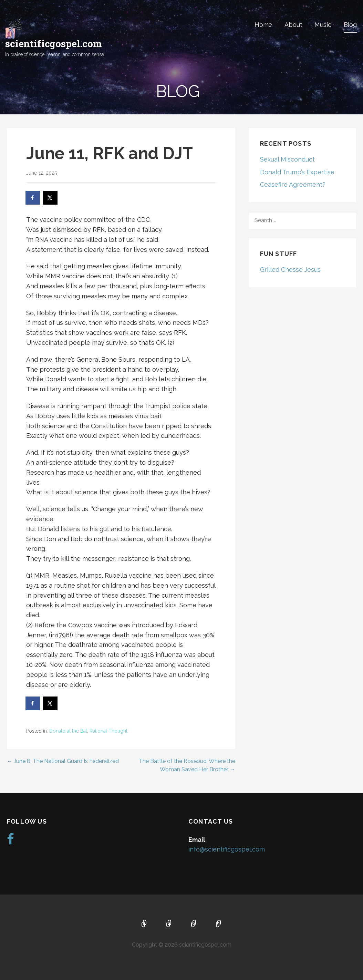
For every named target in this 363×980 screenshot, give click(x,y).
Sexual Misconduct (287, 159)
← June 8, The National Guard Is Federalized (63, 761)
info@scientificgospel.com (227, 849)
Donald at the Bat (68, 731)
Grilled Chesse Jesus (290, 270)
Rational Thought (108, 731)
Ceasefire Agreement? (293, 184)
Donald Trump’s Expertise (297, 172)
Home (263, 25)
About (293, 25)
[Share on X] (51, 198)
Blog (350, 25)
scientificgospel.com (54, 44)
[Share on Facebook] (33, 198)
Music (323, 25)
